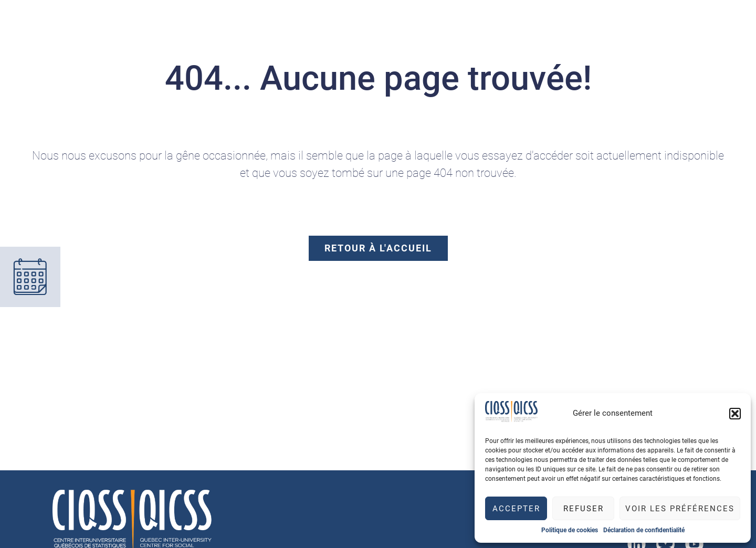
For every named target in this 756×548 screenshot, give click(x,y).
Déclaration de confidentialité (644, 530)
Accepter (516, 509)
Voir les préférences (680, 509)
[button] (735, 414)
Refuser (584, 509)
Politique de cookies (570, 530)
